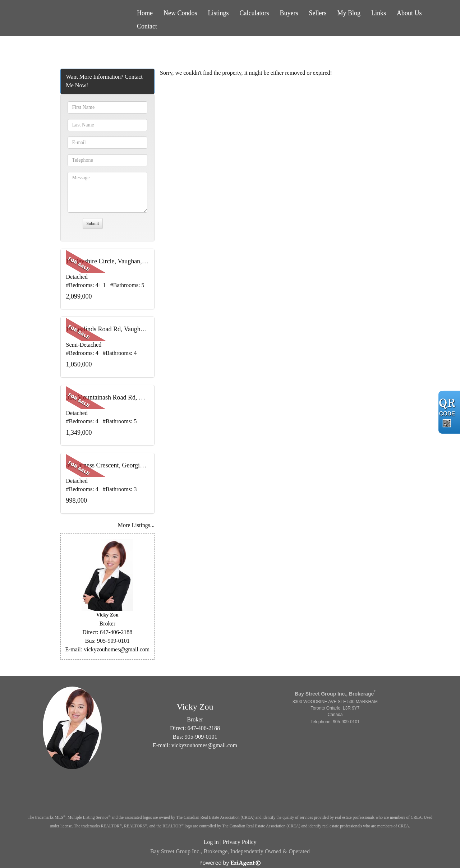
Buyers (289, 13)
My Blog (349, 13)
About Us (409, 13)
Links (379, 13)
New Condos (180, 13)
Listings (218, 13)
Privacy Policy (240, 842)
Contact (147, 26)
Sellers (318, 13)
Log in (211, 842)
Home (145, 13)
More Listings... (136, 525)
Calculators (254, 13)
